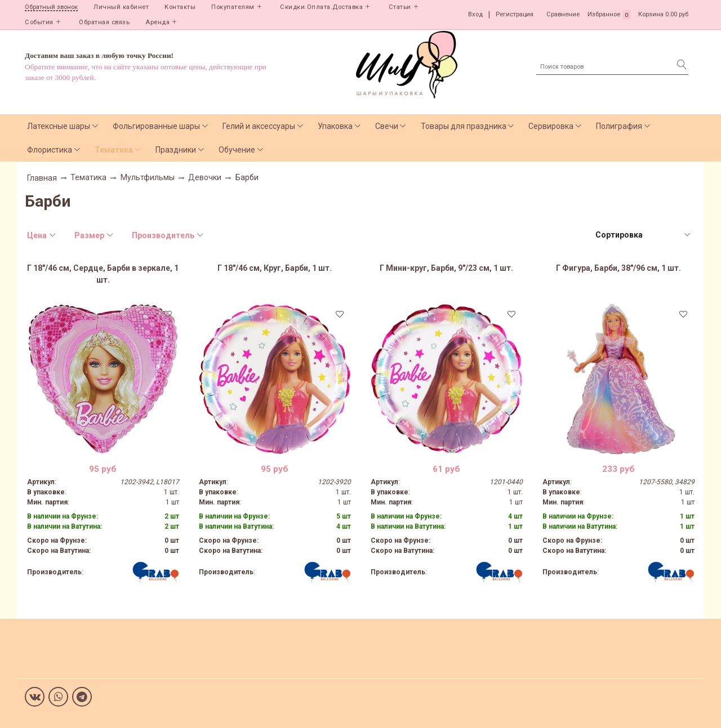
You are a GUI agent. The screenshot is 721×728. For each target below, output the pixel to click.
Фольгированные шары (156, 126)
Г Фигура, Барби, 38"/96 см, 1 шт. (618, 268)
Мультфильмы (148, 177)
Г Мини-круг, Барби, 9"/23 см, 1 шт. (446, 268)
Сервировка (551, 126)
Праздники (176, 150)
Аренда (157, 22)
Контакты (180, 7)
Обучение (237, 150)
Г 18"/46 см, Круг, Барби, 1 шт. (275, 268)
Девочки (205, 177)
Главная (42, 178)
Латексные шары (59, 126)
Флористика (50, 150)
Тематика (114, 150)
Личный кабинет (121, 7)
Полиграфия (619, 126)
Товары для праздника (464, 126)
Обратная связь (104, 22)
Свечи (387, 126)
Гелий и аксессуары (259, 126)
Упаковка (335, 126)
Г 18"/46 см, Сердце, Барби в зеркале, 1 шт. (103, 274)
